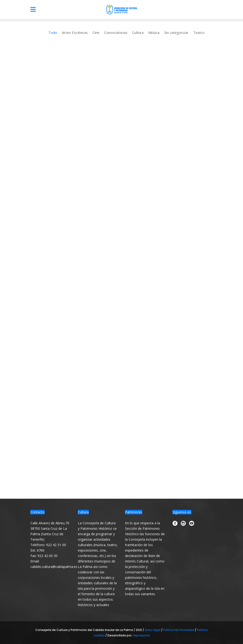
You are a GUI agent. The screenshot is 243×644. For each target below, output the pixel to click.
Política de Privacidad (179, 630)
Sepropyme (141, 635)
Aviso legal (153, 630)
